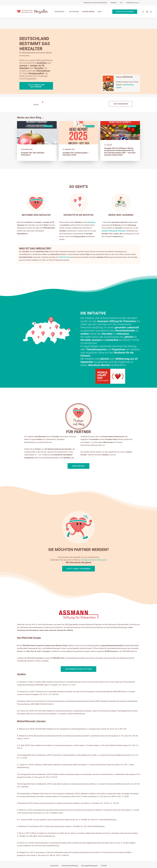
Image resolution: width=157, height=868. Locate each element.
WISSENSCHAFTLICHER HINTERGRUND (96, 3)
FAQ (122, 3)
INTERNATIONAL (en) (133, 3)
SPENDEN (114, 3)
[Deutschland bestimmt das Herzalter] (32, 12)
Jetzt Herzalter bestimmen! (36, 75)
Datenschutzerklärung (70, 855)
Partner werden (88, 12)
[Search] (150, 12)
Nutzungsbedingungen (90, 855)
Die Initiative (60, 12)
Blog (100, 12)
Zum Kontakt (78, 469)
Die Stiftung (74, 12)
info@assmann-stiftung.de (86, 540)
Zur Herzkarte (121, 93)
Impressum (54, 855)
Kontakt (104, 855)
